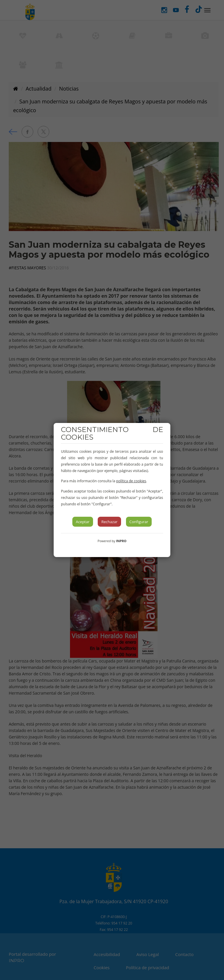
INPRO (121, 541)
